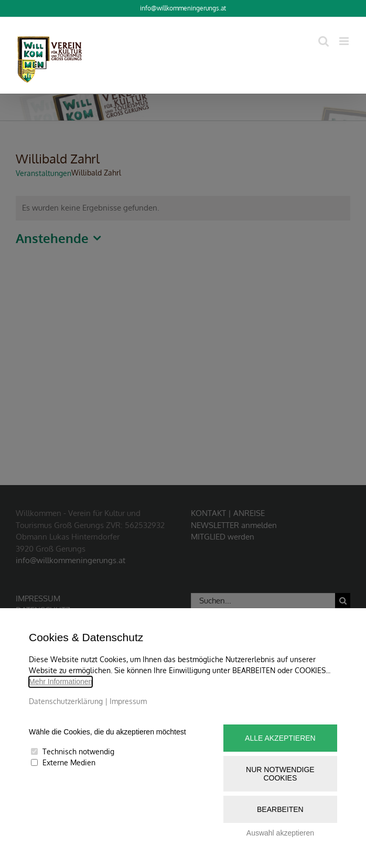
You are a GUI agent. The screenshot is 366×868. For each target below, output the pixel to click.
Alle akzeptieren (280, 738)
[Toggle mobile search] (324, 41)
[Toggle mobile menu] (345, 41)
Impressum (128, 701)
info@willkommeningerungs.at (183, 8)
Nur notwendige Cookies (280, 774)
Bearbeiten (280, 809)
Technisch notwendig (78, 751)
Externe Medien (69, 762)
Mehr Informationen (61, 682)
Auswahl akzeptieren (280, 833)
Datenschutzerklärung (66, 701)
